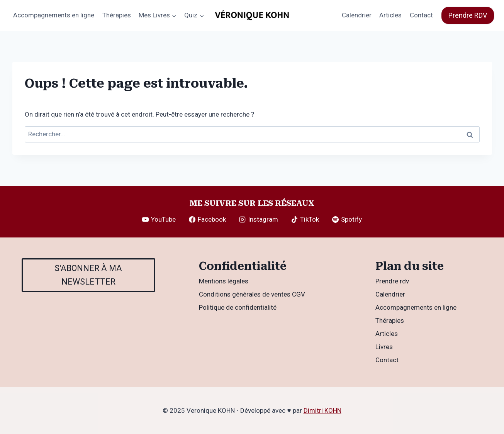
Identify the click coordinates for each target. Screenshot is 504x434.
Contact (421, 15)
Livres (384, 347)
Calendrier (357, 15)
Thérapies (117, 15)
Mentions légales (224, 281)
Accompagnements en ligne (54, 15)
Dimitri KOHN (322, 410)
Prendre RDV (468, 15)
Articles (390, 15)
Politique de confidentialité (238, 307)
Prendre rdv (392, 281)
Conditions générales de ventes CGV (252, 294)
